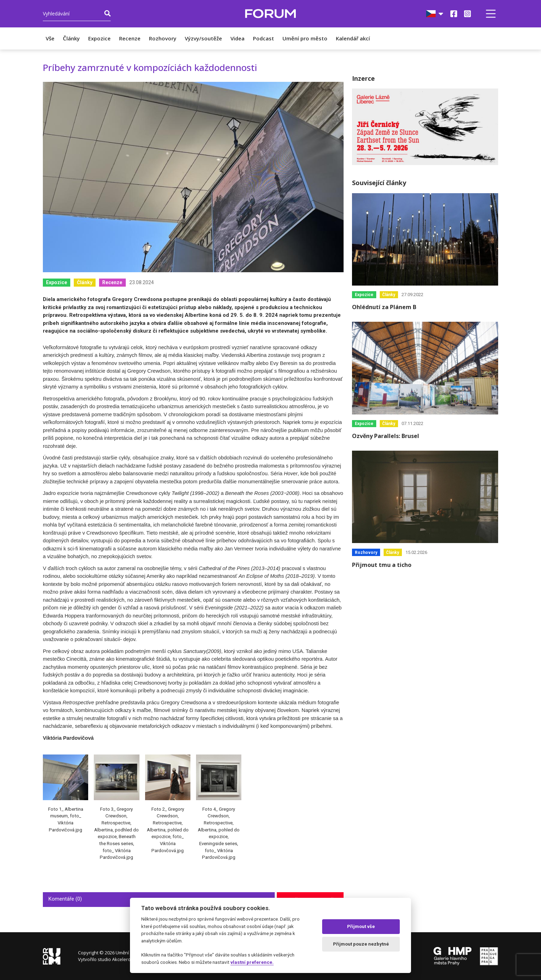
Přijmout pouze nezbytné (361, 944)
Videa (237, 38)
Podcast (263, 38)
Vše (50, 38)
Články (71, 38)
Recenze (130, 38)
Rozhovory (163, 38)
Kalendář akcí (353, 38)
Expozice (99, 38)
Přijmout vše (361, 926)
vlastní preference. (252, 962)
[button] (491, 14)
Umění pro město (305, 38)
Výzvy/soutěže (203, 38)
